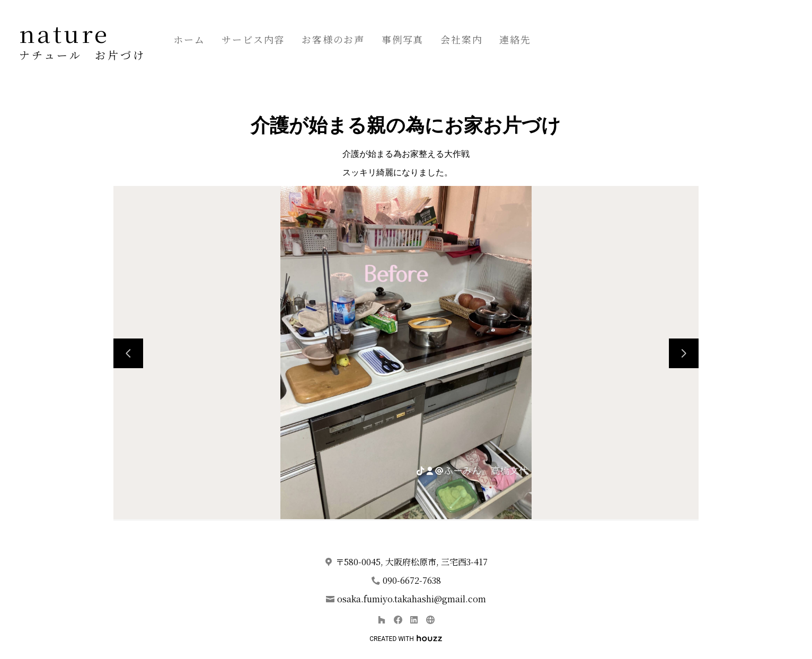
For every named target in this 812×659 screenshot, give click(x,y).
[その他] (430, 620)
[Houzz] (381, 620)
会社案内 (461, 39)
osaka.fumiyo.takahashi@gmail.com (412, 599)
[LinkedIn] (414, 620)
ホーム (189, 39)
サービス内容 (253, 39)
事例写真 (403, 39)
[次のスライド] (684, 353)
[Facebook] (398, 620)
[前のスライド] (128, 353)
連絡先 (515, 39)
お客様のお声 (333, 39)
